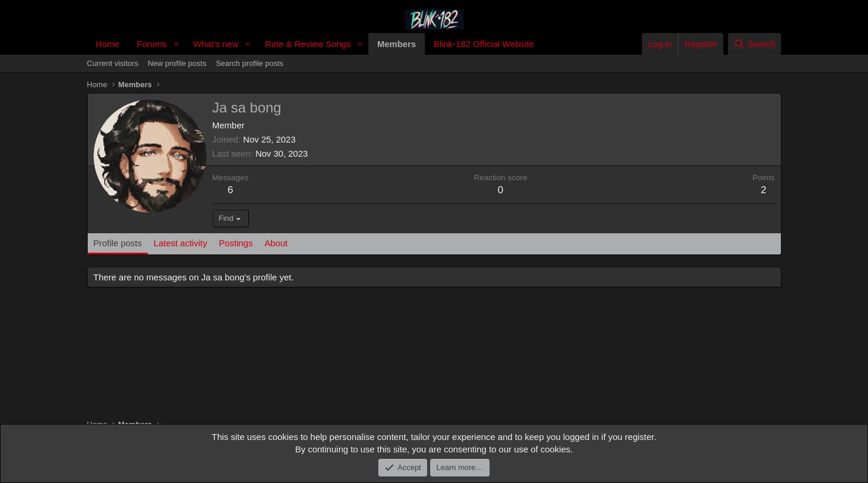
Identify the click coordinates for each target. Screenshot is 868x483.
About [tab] (276, 243)
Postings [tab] (236, 243)
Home (108, 44)
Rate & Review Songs (308, 44)
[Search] (755, 44)
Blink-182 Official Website (484, 44)
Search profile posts (250, 63)
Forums (152, 44)
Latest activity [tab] (180, 243)
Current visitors (113, 63)
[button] (176, 44)
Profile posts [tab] (118, 243)
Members (397, 44)
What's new (216, 44)
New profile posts (177, 63)
